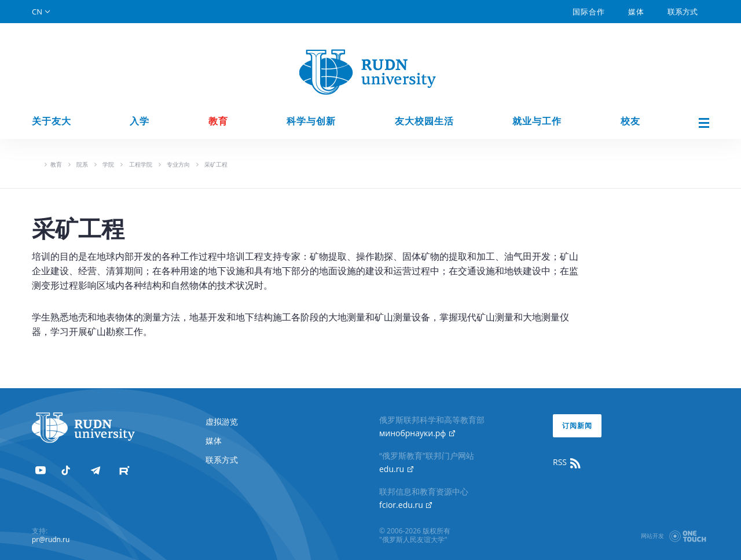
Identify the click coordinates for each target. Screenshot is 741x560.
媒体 (636, 12)
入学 (140, 121)
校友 (630, 121)
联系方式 (683, 12)
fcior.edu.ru (406, 505)
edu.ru (396, 469)
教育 (218, 121)
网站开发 (652, 536)
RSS (567, 462)
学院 (108, 164)
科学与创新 (311, 121)
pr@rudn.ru (51, 539)
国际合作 (589, 12)
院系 (82, 164)
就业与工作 (537, 121)
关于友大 (52, 121)
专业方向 (178, 164)
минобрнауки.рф (417, 433)
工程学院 (141, 164)
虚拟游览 (222, 421)
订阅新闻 (577, 425)
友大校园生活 (424, 121)
